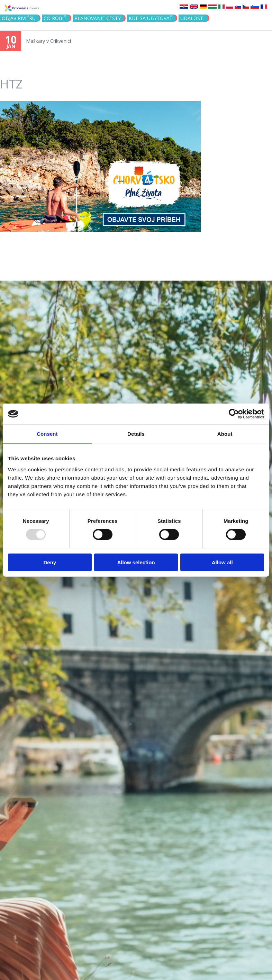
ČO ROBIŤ (55, 18)
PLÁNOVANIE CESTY (98, 18)
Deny (50, 562)
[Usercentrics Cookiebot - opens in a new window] (234, 414)
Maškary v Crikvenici (48, 41)
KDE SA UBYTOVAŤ (151, 18)
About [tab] (225, 434)
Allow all (222, 562)
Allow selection (136, 562)
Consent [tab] (47, 434)
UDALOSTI (192, 18)
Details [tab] (136, 434)
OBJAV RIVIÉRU (19, 18)
